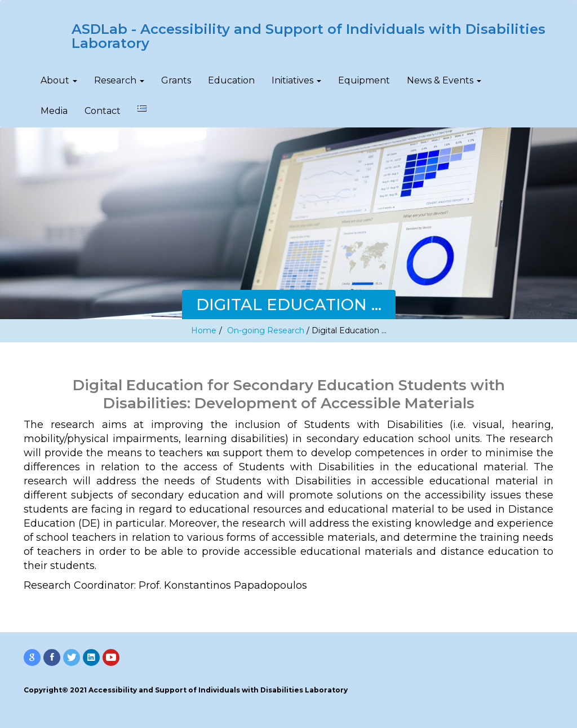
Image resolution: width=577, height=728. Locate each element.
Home (204, 330)
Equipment (364, 80)
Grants (176, 80)
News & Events (444, 80)
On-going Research (266, 330)
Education (231, 80)
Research (119, 80)
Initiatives (296, 80)
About (59, 80)
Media (54, 111)
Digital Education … (349, 330)
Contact (103, 111)
